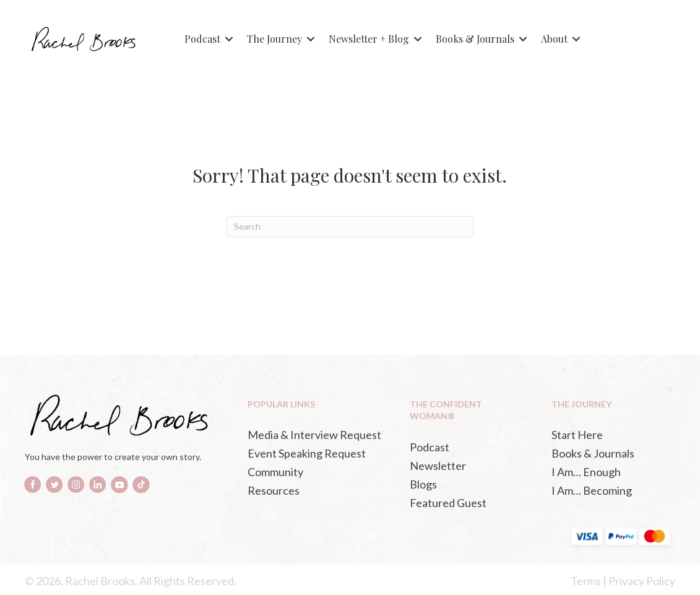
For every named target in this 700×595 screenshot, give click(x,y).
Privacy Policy (642, 581)
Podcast (202, 39)
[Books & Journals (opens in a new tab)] (610, 453)
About (554, 39)
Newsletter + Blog (369, 39)
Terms (586, 581)
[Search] (350, 227)
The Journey (274, 39)
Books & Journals (475, 39)
